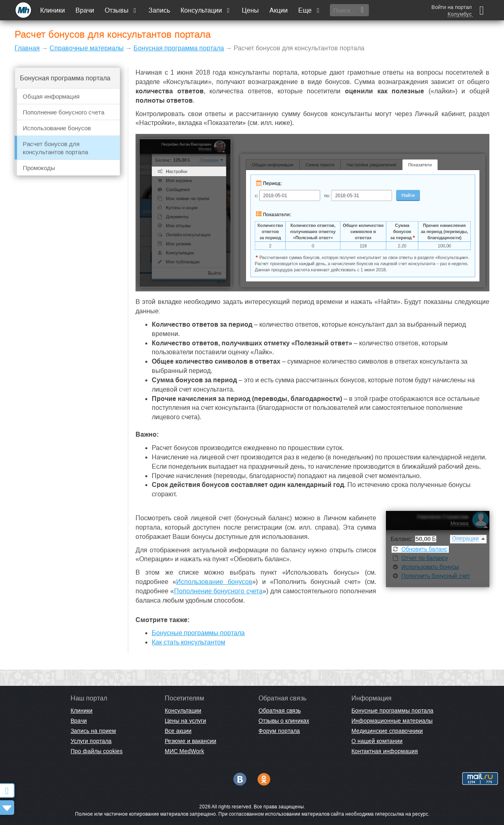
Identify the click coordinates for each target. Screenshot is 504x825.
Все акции (178, 731)
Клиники (53, 10)
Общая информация (51, 96)
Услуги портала (91, 741)
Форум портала (279, 731)
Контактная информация (385, 751)
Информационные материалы (392, 721)
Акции (279, 10)
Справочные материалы (87, 48)
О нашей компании (377, 741)
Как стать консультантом (188, 642)
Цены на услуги (185, 721)
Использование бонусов (57, 128)
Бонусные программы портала (198, 633)
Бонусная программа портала (179, 48)
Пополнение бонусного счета (64, 112)
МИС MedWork (184, 751)
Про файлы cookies (97, 751)
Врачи (85, 10)
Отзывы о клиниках (284, 721)
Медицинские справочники (387, 731)
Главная (27, 48)
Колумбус (460, 14)
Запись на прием (93, 731)
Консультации (206, 10)
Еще (310, 10)
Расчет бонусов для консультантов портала (55, 148)
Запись (159, 10)
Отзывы (121, 10)
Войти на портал (452, 7)
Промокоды (39, 168)
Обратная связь (280, 711)
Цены (250, 10)
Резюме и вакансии (191, 741)
